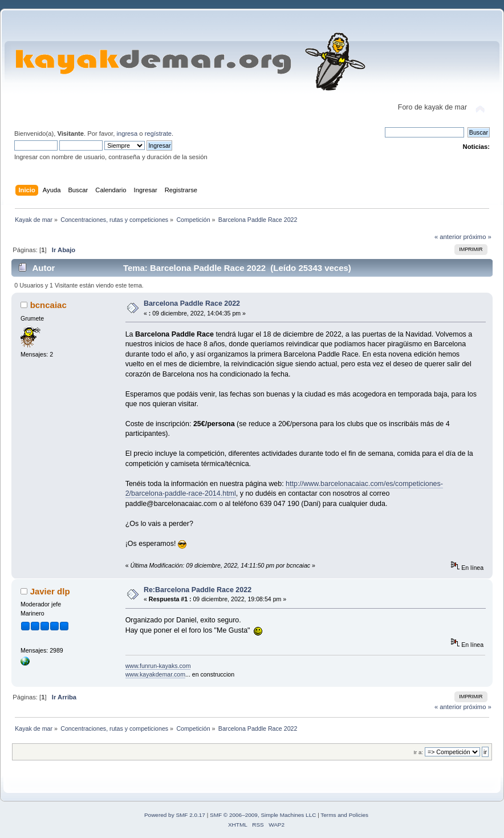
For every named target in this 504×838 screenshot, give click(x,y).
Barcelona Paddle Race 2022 (192, 303)
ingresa (127, 133)
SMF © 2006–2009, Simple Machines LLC (263, 815)
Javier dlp (50, 591)
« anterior (448, 237)
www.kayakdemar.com (155, 674)
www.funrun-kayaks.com (158, 666)
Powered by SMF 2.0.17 (175, 815)
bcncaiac (48, 305)
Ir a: (418, 752)
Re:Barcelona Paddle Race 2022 (198, 590)
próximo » (477, 237)
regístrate (158, 133)
